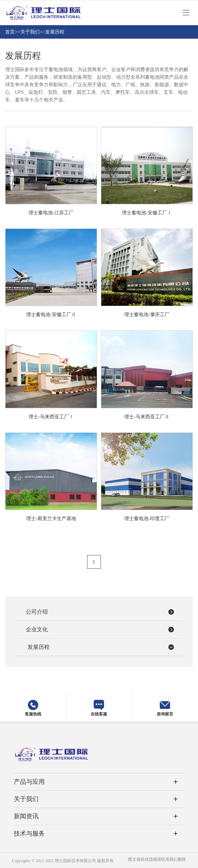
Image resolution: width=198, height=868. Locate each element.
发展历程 (55, 32)
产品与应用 (29, 782)
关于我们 (30, 32)
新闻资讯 (26, 816)
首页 (10, 32)
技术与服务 (29, 833)
